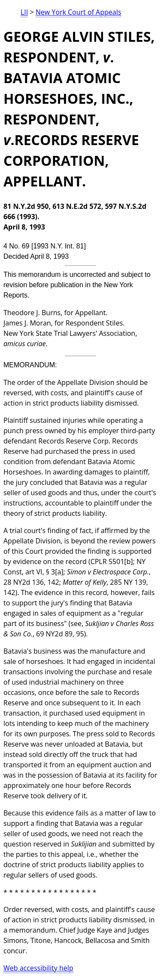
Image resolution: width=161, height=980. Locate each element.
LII (24, 12)
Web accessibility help (38, 968)
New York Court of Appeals (79, 12)
